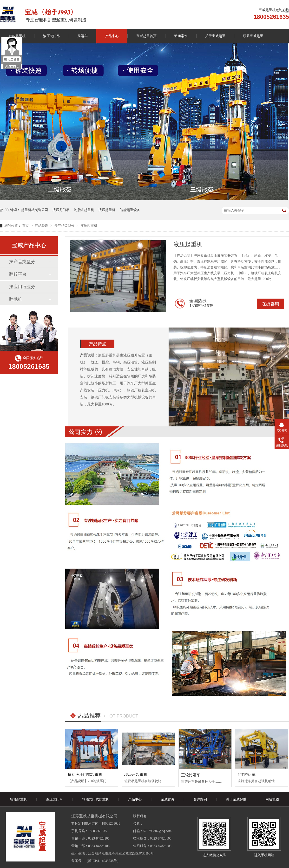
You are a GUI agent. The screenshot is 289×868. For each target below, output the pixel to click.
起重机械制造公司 (35, 210)
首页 (26, 226)
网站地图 (272, 799)
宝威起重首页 (146, 36)
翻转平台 (18, 274)
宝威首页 (168, 799)
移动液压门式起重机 (85, 775)
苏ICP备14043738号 (103, 861)
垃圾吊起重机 (136, 775)
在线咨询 (270, 304)
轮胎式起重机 (84, 210)
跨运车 (83, 36)
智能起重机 (19, 799)
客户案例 (200, 799)
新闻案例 (181, 36)
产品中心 (112, 36)
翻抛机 (16, 299)
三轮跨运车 (191, 775)
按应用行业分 (22, 287)
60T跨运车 (247, 775)
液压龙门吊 (52, 36)
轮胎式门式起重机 (96, 799)
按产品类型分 (65, 226)
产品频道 (42, 226)
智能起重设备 (130, 210)
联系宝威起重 (253, 36)
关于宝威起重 (215, 36)
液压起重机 (107, 210)
